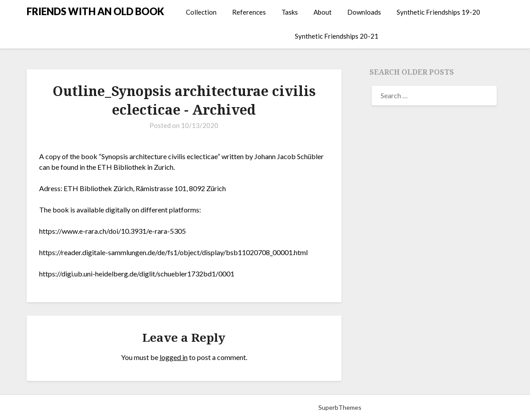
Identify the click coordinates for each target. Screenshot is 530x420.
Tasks (290, 12)
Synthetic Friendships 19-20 (438, 12)
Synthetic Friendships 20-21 (337, 36)
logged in (174, 357)
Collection (201, 12)
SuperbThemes (340, 407)
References (249, 12)
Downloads (364, 12)
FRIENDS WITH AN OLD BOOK (95, 11)
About (323, 12)
